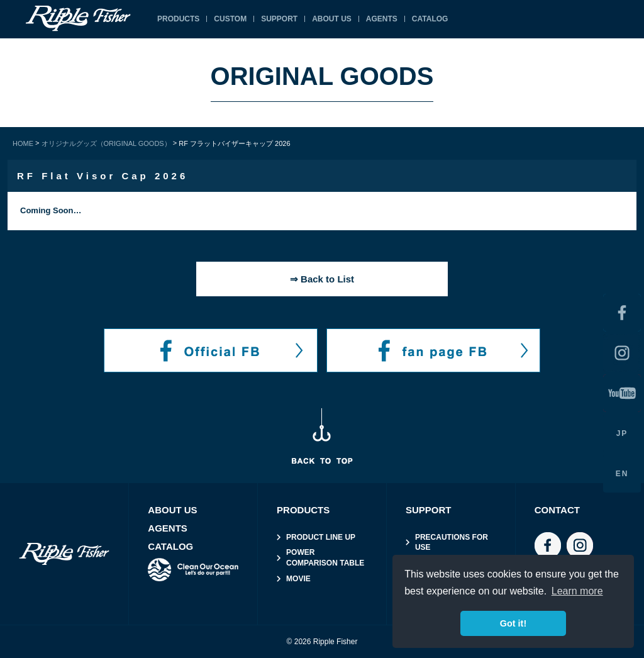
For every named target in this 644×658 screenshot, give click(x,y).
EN (622, 474)
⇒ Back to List (322, 279)
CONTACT (557, 510)
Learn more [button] (577, 591)
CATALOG (430, 19)
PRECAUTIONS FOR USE (452, 543)
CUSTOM (230, 19)
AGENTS (382, 19)
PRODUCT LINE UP (321, 537)
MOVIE (298, 579)
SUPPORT (279, 19)
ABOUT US (332, 19)
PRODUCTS (178, 19)
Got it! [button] (513, 623)
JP (622, 433)
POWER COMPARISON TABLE (325, 558)
